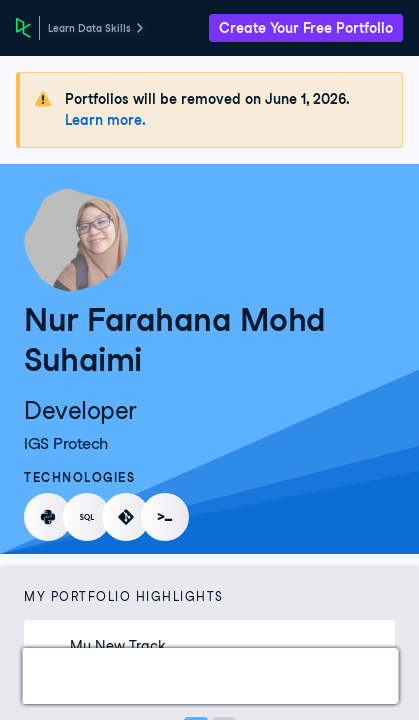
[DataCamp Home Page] (23, 28)
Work (64, 675)
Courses (145, 675)
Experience (249, 675)
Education (361, 675)
